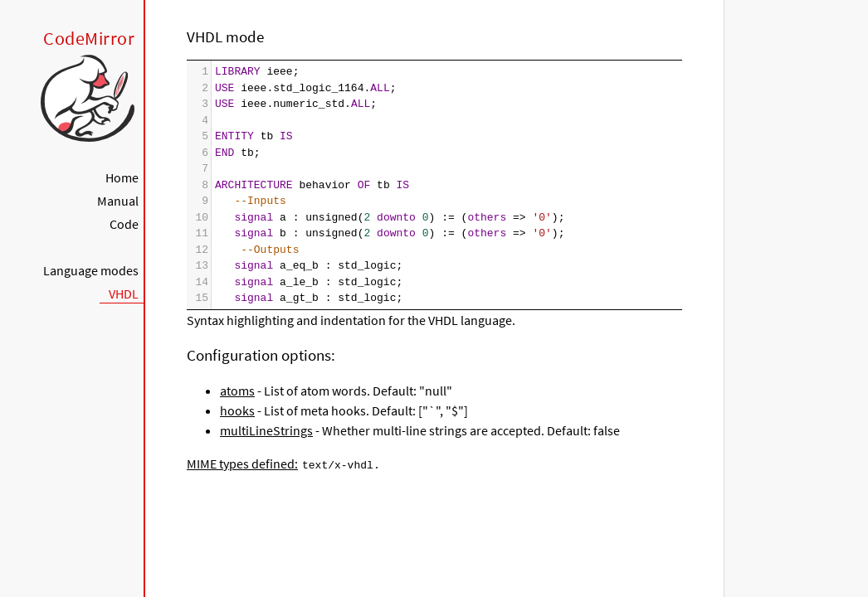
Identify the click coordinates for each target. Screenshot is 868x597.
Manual (118, 201)
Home (122, 177)
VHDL (124, 294)
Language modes (91, 270)
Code (124, 224)
